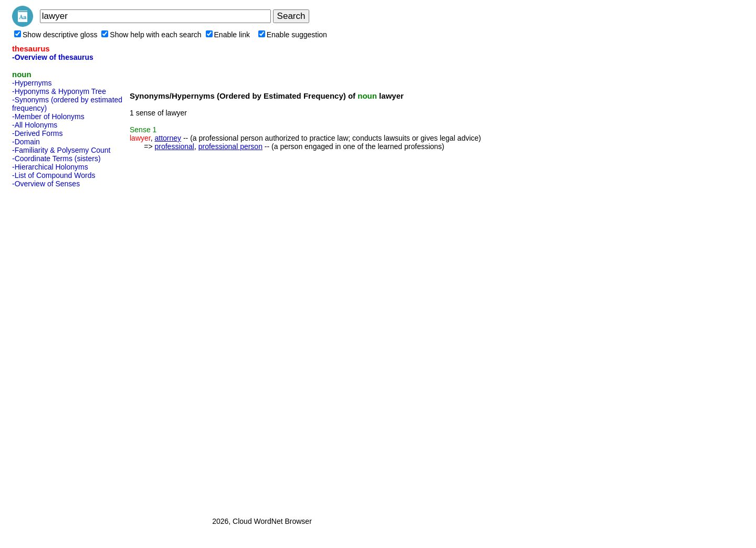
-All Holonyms (35, 125)
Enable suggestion (293, 35)
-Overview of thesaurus (53, 57)
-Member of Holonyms (48, 117)
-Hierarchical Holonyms (50, 167)
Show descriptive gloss (56, 35)
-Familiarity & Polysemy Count (61, 150)
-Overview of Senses (46, 184)
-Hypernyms (32, 83)
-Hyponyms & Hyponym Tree (59, 91)
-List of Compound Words (54, 175)
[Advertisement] (54, 349)
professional (174, 146)
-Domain (26, 142)
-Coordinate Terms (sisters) (56, 159)
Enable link (228, 35)
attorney (168, 138)
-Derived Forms (37, 133)
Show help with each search (151, 35)
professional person (230, 146)
